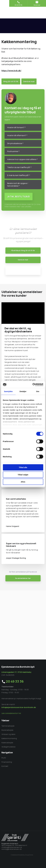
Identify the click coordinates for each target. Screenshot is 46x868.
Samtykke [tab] (8, 391)
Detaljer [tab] (23, 391)
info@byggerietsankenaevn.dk (12, 847)
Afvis (23, 482)
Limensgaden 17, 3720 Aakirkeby (16, 672)
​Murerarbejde (7, 730)
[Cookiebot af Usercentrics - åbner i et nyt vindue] (33, 385)
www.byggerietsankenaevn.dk (12, 849)
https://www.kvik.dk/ (11, 71)
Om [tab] (38, 391)
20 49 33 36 (15, 681)
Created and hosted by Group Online (22, 855)
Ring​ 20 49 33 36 (11, 81)
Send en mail (29, 81)
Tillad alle (23, 467)
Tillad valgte (23, 475)
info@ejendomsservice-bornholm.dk (19, 707)
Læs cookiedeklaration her (11, 713)
